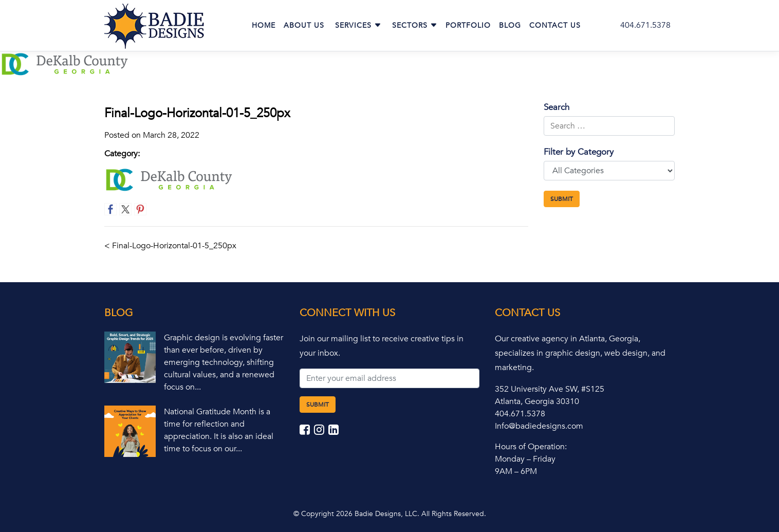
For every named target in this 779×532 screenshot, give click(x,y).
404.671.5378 (645, 25)
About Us (304, 25)
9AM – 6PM (516, 471)
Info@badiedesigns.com (539, 426)
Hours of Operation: (531, 447)
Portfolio (468, 25)
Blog (510, 25)
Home (264, 25)
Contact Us (555, 25)
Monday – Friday (525, 459)
